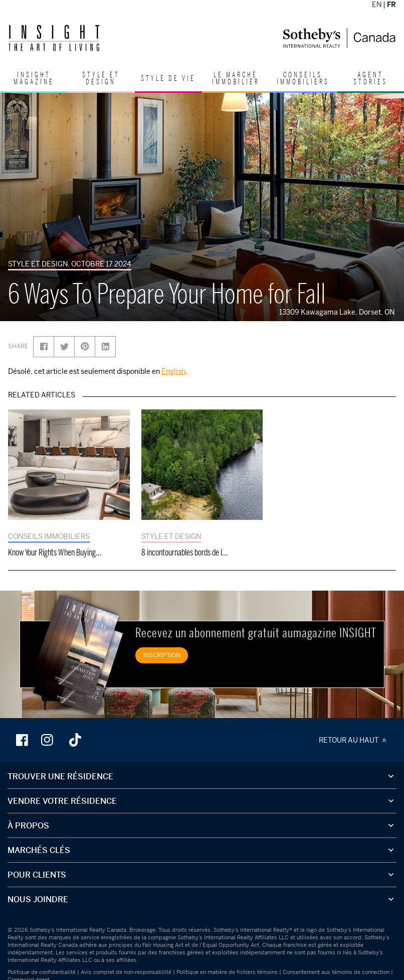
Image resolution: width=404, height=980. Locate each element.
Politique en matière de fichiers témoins (227, 972)
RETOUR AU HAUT (354, 740)
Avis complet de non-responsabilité (126, 972)
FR (391, 4)
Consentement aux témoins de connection (336, 972)
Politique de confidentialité (42, 972)
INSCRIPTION (162, 655)
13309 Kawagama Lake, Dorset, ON (339, 312)
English (173, 371)
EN (377, 4)
